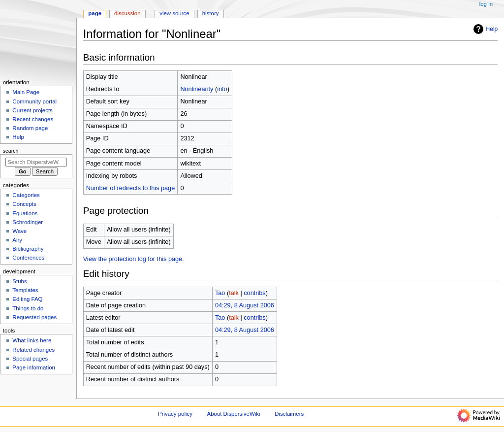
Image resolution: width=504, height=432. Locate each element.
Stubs (19, 281)
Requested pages (34, 317)
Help (485, 29)
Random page (30, 128)
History (211, 13)
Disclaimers (289, 414)
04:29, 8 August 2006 (245, 305)
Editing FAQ (27, 299)
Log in (486, 4)
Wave (19, 231)
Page (95, 13)
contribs (254, 293)
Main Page (26, 92)
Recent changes (33, 119)
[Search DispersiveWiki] (36, 162)
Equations (25, 213)
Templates (25, 290)
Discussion (127, 13)
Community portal (34, 101)
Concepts (24, 204)
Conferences (28, 258)
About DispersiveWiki (234, 414)
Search (11, 151)
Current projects (32, 110)
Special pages (30, 359)
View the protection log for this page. (134, 259)
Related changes (33, 350)
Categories (26, 195)
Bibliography (28, 249)
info (222, 89)
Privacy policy (175, 414)
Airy (17, 240)
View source (174, 13)
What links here (32, 340)
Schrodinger (28, 222)
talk (234, 293)
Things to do (28, 308)
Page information (34, 367)
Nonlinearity (197, 89)
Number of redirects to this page (131, 188)
